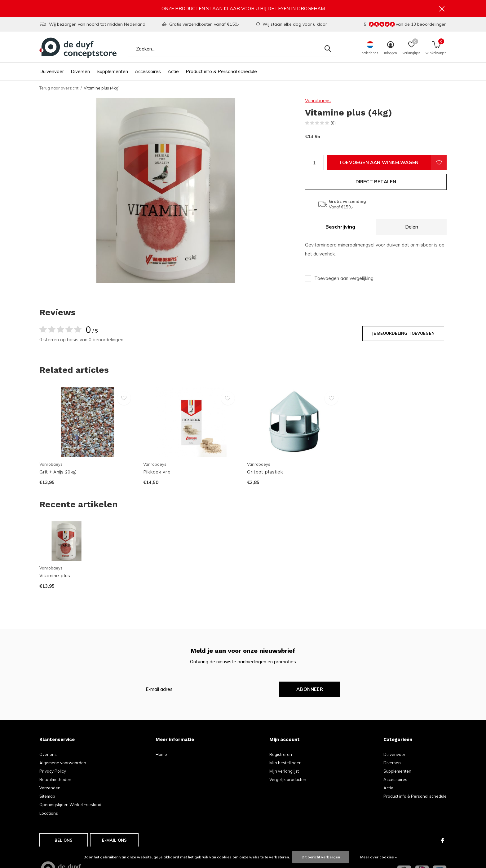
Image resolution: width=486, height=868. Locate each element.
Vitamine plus (55, 576)
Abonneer (310, 689)
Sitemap (47, 796)
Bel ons (64, 840)
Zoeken (328, 49)
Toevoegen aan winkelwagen (379, 162)
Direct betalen (376, 182)
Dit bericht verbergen (321, 857)
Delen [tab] (412, 227)
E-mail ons (115, 840)
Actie (173, 71)
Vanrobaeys (318, 100)
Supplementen (112, 71)
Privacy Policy (53, 771)
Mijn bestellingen (285, 763)
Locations (49, 813)
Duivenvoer (52, 71)
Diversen (80, 71)
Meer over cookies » (378, 857)
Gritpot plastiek (265, 472)
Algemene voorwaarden (63, 763)
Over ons (48, 754)
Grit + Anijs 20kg (58, 472)
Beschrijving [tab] (340, 227)
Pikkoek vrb (157, 472)
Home (161, 754)
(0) (333, 123)
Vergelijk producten (288, 779)
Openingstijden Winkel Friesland (70, 805)
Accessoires (148, 71)
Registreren (281, 754)
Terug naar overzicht (59, 88)
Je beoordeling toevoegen (403, 333)
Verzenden (50, 788)
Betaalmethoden (55, 779)
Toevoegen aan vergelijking (344, 278)
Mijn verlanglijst (284, 771)
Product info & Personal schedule (221, 71)
